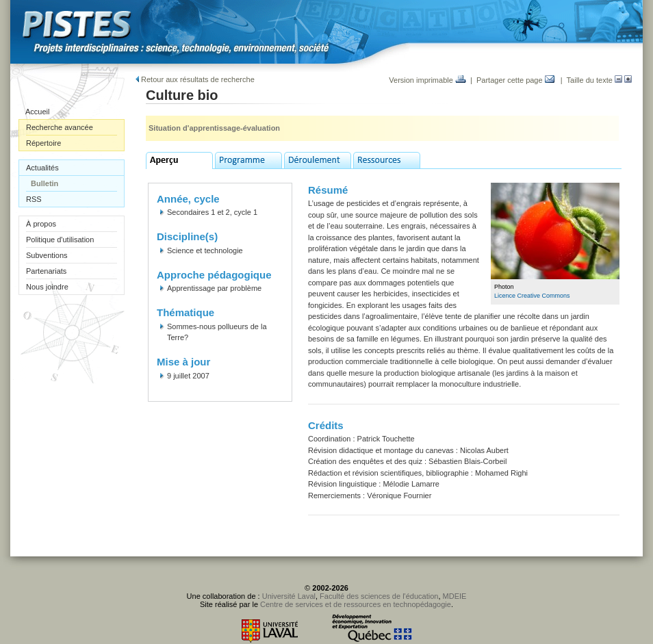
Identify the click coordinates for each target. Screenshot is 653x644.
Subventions (47, 255)
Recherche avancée (60, 127)
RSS (34, 199)
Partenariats (46, 271)
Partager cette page (515, 80)
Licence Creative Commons (532, 296)
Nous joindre (47, 287)
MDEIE (455, 596)
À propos (41, 224)
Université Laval (289, 596)
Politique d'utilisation (60, 240)
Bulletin (44, 183)
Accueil (37, 112)
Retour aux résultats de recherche (195, 79)
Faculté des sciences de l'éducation (379, 596)
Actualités (42, 168)
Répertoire (43, 143)
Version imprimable (427, 80)
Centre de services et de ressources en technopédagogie (356, 604)
